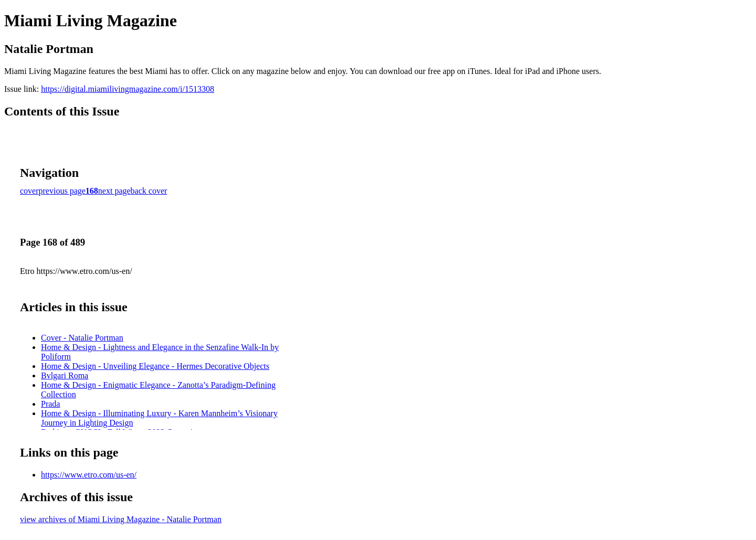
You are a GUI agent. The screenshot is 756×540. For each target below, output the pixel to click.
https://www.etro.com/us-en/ (89, 475)
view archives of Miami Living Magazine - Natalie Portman (121, 519)
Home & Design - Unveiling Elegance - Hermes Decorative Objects (155, 366)
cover (29, 191)
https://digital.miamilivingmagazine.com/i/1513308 (128, 89)
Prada (50, 404)
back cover (149, 191)
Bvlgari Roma (65, 375)
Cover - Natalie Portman (82, 338)
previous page (62, 191)
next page (114, 191)
